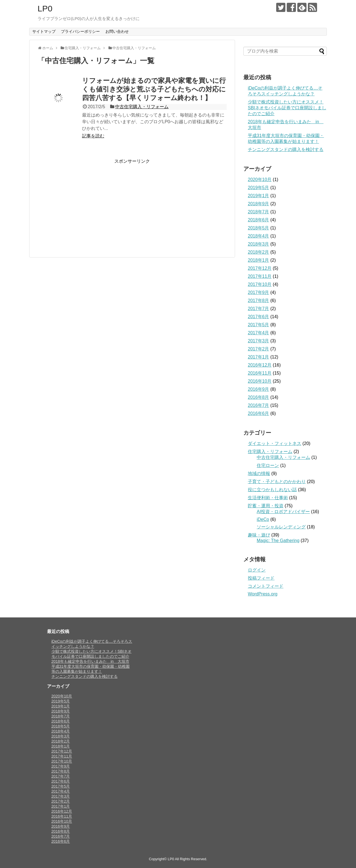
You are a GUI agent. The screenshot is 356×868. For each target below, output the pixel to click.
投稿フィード (261, 578)
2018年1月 (259, 260)
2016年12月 (260, 365)
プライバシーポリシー (80, 31)
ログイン (257, 570)
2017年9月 (259, 292)
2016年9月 (259, 389)
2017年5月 (259, 325)
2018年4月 (259, 236)
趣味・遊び (259, 535)
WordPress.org (263, 594)
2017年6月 (259, 317)
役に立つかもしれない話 (272, 490)
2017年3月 (259, 341)
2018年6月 (259, 220)
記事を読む (93, 136)
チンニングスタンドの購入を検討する (286, 149)
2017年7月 (259, 309)
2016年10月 (260, 381)
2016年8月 (259, 397)
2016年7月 (259, 405)
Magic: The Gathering (278, 541)
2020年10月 (260, 180)
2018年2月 (259, 252)
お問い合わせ (117, 31)
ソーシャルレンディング (281, 527)
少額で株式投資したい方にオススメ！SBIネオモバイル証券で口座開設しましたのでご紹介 (287, 108)
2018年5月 (259, 228)
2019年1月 (259, 196)
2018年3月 (259, 244)
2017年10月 (260, 284)
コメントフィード (266, 586)
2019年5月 (259, 188)
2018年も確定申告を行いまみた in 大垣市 (90, 661)
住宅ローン (268, 465)
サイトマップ (44, 31)
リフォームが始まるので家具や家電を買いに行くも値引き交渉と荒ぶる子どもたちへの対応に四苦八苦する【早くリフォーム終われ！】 (154, 89)
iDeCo (263, 519)
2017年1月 (259, 357)
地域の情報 (259, 473)
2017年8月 (259, 301)
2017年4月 (259, 333)
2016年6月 (259, 413)
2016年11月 (260, 373)
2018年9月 (259, 204)
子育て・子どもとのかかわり (277, 482)
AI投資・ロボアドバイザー (283, 512)
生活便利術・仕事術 (268, 498)
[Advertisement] (84, 203)
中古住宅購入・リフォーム (142, 107)
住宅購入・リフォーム (270, 452)
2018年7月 (259, 212)
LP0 (45, 8)
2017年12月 (260, 268)
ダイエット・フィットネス (275, 443)
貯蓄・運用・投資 (266, 506)
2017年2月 (259, 349)
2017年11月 (260, 276)
